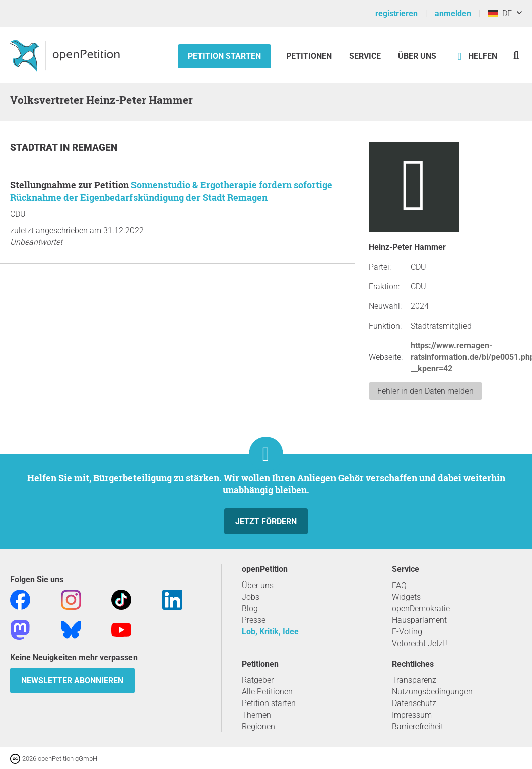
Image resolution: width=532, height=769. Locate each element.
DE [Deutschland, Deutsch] (500, 13)
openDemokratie (421, 608)
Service (365, 56)
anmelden (453, 13)
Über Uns (417, 56)
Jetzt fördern (266, 521)
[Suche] (516, 55)
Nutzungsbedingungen (432, 692)
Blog (250, 608)
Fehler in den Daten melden (425, 391)
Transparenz (414, 680)
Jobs (251, 597)
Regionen (258, 726)
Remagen (95, 147)
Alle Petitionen (267, 692)
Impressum (412, 715)
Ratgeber (258, 680)
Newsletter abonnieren (72, 681)
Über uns (258, 585)
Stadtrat (35, 147)
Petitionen (310, 56)
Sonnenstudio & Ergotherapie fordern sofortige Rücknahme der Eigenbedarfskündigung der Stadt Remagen (171, 191)
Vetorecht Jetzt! (420, 643)
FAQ (399, 585)
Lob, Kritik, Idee (270, 632)
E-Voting (407, 632)
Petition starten (224, 56)
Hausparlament (419, 620)
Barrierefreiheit (418, 726)
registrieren (396, 13)
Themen (256, 715)
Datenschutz (414, 703)
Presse (254, 620)
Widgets (406, 597)
